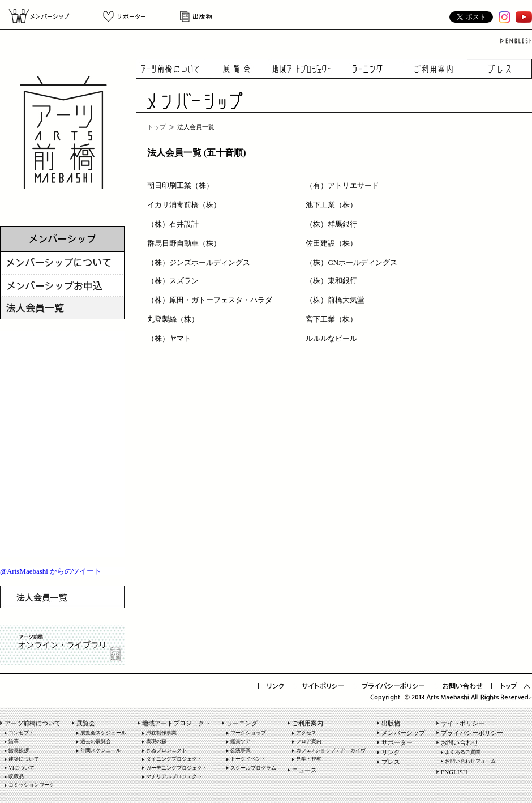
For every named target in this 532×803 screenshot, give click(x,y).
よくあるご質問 (463, 752)
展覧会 (237, 69)
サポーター (124, 16)
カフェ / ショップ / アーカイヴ (331, 750)
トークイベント (248, 759)
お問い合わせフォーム (470, 761)
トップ (156, 127)
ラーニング (368, 69)
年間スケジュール (101, 750)
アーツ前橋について (170, 69)
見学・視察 (309, 759)
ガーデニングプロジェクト (177, 768)
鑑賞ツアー (243, 741)
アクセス (306, 733)
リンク (391, 752)
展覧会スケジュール (103, 733)
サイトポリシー (463, 723)
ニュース (304, 770)
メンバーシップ (43, 16)
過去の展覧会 (96, 741)
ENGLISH (454, 772)
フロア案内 (309, 741)
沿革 (14, 741)
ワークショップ (248, 733)
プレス (500, 69)
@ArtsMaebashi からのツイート (51, 571)
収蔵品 (16, 776)
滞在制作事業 (161, 733)
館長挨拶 (19, 750)
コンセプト (21, 733)
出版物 (193, 16)
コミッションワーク (31, 785)
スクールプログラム (253, 768)
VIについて (22, 768)
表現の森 (156, 741)
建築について (24, 759)
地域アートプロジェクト (302, 69)
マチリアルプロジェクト (174, 776)
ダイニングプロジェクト (174, 759)
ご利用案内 (435, 69)
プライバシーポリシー (472, 733)
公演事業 (241, 750)
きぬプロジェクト (166, 750)
